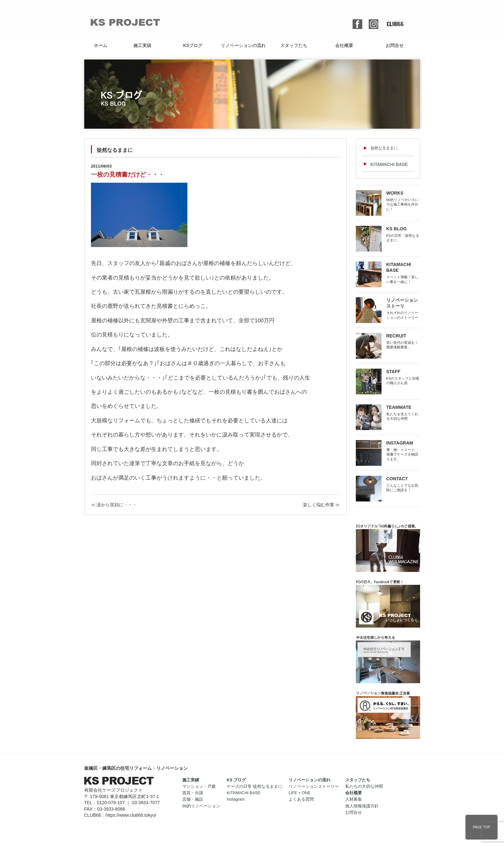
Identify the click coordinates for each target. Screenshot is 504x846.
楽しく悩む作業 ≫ (321, 505)
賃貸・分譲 (193, 793)
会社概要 (344, 45)
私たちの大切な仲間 (364, 786)
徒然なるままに (384, 148)
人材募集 (354, 799)
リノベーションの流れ (243, 45)
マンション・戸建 (199, 786)
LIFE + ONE (300, 793)
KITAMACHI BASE (389, 164)
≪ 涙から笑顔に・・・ (114, 505)
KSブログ (193, 45)
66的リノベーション (201, 806)
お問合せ (395, 45)
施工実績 (142, 45)
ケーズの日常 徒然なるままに (254, 786)
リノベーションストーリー (314, 786)
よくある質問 (301, 799)
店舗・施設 (193, 799)
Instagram (236, 799)
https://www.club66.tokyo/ (131, 815)
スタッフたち (294, 45)
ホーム (101, 45)
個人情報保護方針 (362, 806)
